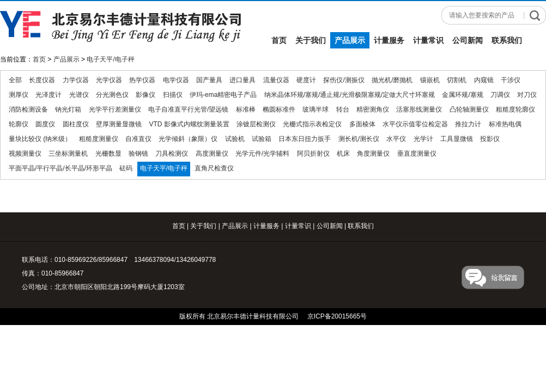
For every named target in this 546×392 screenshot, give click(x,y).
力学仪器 (76, 80)
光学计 (423, 139)
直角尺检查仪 (214, 168)
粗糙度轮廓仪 (515, 109)
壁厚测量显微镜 (119, 124)
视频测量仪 (25, 154)
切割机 (457, 80)
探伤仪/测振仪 (344, 80)
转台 (343, 109)
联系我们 (507, 40)
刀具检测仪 (172, 154)
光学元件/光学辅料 (262, 154)
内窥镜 (484, 80)
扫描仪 (173, 95)
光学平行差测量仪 (115, 109)
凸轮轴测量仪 (469, 109)
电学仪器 (176, 80)
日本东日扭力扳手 (305, 139)
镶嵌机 (430, 80)
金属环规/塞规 (462, 95)
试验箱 (262, 139)
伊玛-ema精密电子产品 (223, 95)
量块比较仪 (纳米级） (40, 139)
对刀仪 (527, 95)
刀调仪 (500, 95)
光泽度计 (48, 95)
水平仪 (396, 139)
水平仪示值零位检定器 (415, 124)
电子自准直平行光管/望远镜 (188, 109)
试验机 (235, 139)
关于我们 (311, 40)
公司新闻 (468, 40)
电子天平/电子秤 (110, 59)
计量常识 (428, 40)
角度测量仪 (373, 154)
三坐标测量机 (68, 154)
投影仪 (490, 139)
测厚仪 (19, 95)
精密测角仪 (373, 109)
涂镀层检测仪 (256, 124)
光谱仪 (79, 95)
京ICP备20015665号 (337, 316)
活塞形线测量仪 (419, 109)
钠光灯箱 (68, 109)
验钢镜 (138, 154)
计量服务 (389, 40)
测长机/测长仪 (359, 139)
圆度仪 (45, 124)
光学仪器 (109, 80)
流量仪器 (276, 80)
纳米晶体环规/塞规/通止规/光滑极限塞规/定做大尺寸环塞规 (350, 95)
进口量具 (242, 80)
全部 (15, 80)
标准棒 (246, 109)
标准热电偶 (505, 124)
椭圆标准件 (279, 109)
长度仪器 (42, 80)
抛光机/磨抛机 (392, 80)
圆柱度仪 (76, 124)
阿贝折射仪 (313, 154)
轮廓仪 (19, 124)
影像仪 (145, 95)
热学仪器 (142, 80)
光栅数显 (108, 154)
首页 (279, 40)
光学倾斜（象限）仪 (188, 139)
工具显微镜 (457, 139)
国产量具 (209, 80)
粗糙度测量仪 (99, 139)
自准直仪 (138, 139)
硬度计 (306, 80)
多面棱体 (362, 124)
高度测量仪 (212, 154)
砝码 (126, 168)
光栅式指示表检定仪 (312, 124)
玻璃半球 (316, 109)
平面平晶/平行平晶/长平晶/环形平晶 (60, 168)
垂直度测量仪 (417, 154)
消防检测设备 (28, 109)
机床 (343, 154)
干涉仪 (511, 80)
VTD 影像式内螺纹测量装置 (189, 124)
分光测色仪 (112, 95)
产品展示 (350, 40)
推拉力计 (468, 124)
